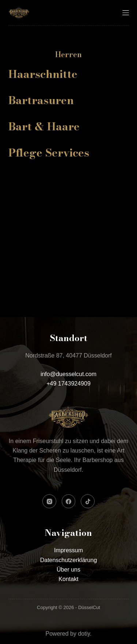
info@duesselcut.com (68, 374)
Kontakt (68, 579)
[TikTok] (88, 501)
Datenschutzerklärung (69, 560)
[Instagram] (49, 501)
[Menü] (126, 13)
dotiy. (85, 634)
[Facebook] (69, 501)
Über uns (68, 570)
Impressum (68, 550)
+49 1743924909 (68, 384)
